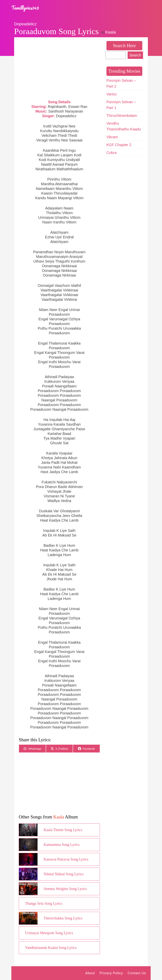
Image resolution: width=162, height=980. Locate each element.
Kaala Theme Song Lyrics (63, 830)
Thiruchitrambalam (122, 116)
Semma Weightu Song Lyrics (65, 889)
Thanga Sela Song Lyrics (44, 903)
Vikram (112, 137)
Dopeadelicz (25, 24)
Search (135, 55)
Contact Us (137, 973)
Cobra (111, 153)
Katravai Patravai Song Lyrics (66, 859)
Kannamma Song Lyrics (62, 845)
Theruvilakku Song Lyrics (63, 918)
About (90, 973)
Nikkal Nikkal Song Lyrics (64, 874)
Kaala (111, 32)
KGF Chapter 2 (119, 145)
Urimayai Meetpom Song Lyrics (49, 933)
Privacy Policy (111, 973)
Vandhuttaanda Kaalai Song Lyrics (51, 948)
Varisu (112, 94)
